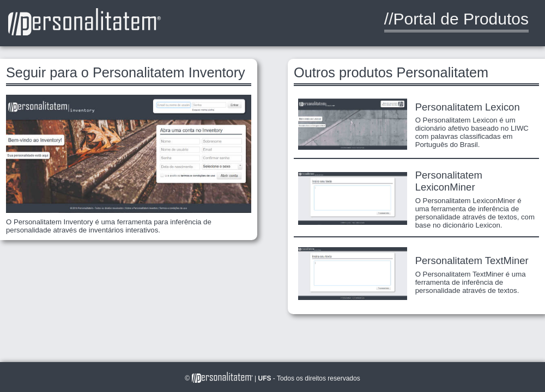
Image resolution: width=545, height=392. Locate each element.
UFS (265, 378)
